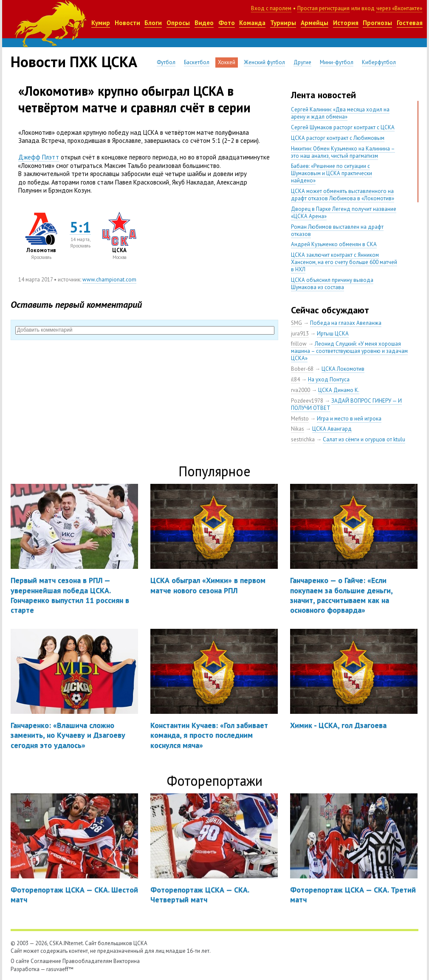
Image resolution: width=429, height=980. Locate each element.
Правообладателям (87, 961)
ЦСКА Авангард (332, 429)
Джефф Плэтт (39, 157)
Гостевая (410, 23)
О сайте (20, 961)
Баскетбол (197, 62)
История (346, 23)
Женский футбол (264, 62)
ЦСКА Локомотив (343, 369)
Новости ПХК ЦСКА (74, 62)
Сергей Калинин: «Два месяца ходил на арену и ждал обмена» (340, 113)
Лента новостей (323, 95)
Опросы (178, 23)
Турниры (283, 23)
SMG (296, 323)
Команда (252, 23)
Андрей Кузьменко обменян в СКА (334, 244)
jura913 (300, 334)
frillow (299, 344)
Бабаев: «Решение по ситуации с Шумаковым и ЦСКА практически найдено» (332, 173)
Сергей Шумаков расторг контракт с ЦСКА (343, 127)
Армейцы (315, 23)
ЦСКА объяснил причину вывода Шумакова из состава (332, 284)
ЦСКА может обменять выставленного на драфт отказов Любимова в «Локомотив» (343, 195)
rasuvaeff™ (60, 969)
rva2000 (301, 390)
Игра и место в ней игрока (349, 419)
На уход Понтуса (329, 379)
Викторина (127, 961)
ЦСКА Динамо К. (339, 390)
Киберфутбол (379, 62)
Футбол (166, 62)
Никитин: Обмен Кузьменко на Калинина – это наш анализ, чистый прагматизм (343, 152)
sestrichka (303, 439)
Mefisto (300, 419)
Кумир (101, 23)
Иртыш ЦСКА (333, 334)
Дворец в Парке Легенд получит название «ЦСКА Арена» (344, 213)
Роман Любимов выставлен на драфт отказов (337, 230)
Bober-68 (302, 369)
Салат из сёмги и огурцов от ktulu (364, 439)
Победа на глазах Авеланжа (346, 323)
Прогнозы (377, 23)
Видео (204, 23)
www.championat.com (109, 280)
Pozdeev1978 (307, 401)
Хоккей (227, 62)
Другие (302, 62)
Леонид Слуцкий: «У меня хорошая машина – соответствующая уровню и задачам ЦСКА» (349, 351)
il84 (295, 379)
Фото (227, 23)
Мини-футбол (337, 62)
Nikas (298, 429)
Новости (127, 23)
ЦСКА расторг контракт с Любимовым (338, 138)
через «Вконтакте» (399, 8)
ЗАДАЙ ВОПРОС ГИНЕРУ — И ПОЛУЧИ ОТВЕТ (346, 404)
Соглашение (46, 961)
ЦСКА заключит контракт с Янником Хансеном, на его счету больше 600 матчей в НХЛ (344, 262)
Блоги (153, 23)
